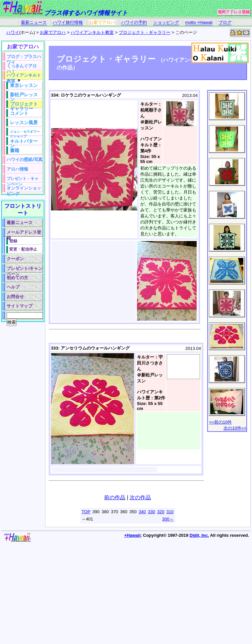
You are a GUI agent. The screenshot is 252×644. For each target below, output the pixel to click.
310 (170, 512)
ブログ (225, 22)
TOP (86, 512)
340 (142, 512)
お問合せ (15, 297)
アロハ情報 (17, 169)
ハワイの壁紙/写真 (25, 160)
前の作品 (115, 497)
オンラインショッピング (24, 189)
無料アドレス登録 (234, 12)
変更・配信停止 (23, 249)
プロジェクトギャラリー (24, 105)
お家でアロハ (102, 22)
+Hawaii (132, 535)
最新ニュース (34, 22)
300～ (168, 519)
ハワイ (13, 32)
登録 (13, 241)
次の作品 (140, 497)
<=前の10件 (221, 422)
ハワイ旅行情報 (68, 22)
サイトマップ (20, 306)
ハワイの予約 (134, 22)
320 (161, 512)
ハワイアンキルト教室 (92, 32)
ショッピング (166, 22)
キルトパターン (24, 142)
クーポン (15, 259)
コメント (19, 113)
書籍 (15, 150)
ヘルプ (13, 287)
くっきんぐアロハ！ (22, 67)
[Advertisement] (22, 425)
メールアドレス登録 (24, 233)
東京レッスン (24, 85)
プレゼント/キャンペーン (25, 269)
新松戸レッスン (24, 95)
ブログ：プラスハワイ (24, 58)
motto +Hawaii (199, 22)
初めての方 (17, 278)
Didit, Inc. (199, 535)
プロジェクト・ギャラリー (145, 32)
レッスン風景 (24, 122)
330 (152, 512)
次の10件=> (235, 428)
